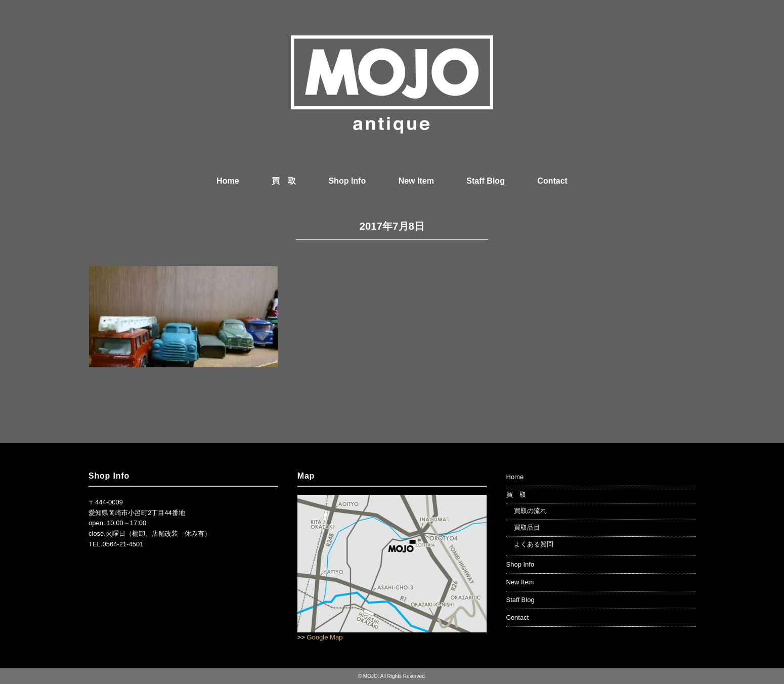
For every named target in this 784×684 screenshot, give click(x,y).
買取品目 (527, 527)
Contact (552, 181)
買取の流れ (530, 511)
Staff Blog (486, 181)
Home (228, 181)
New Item (416, 181)
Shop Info (347, 181)
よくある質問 (534, 544)
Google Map (325, 637)
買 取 (284, 181)
